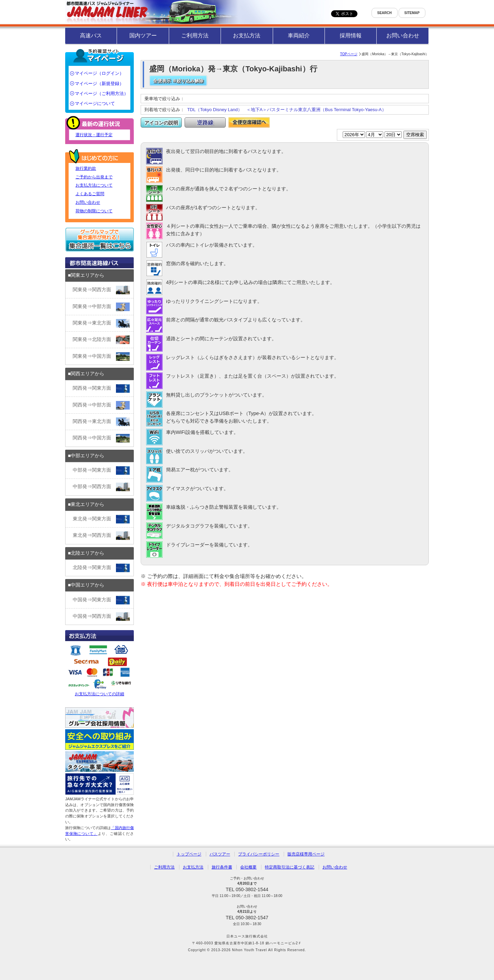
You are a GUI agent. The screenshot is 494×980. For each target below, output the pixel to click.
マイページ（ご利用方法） (102, 93)
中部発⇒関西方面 (101, 487)
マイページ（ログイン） (99, 73)
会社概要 (248, 867)
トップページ (189, 854)
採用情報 (351, 36)
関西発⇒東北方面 (101, 422)
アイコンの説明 (161, 123)
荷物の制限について (94, 211)
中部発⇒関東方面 (101, 470)
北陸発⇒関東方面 (101, 568)
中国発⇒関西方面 (101, 617)
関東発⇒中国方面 (101, 357)
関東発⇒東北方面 (101, 323)
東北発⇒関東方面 (101, 519)
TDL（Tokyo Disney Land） (215, 110)
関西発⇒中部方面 (101, 405)
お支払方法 (247, 36)
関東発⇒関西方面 (101, 290)
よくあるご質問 (90, 194)
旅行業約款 (86, 168)
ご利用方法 (195, 36)
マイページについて (95, 103)
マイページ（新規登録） (99, 84)
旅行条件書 (222, 867)
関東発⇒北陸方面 (101, 340)
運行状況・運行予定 (94, 135)
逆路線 (205, 123)
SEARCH (385, 13)
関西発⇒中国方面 (101, 438)
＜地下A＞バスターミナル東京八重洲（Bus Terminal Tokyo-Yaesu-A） (316, 110)
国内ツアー (143, 36)
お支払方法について (94, 185)
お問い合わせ (403, 36)
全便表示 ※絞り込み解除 (178, 81)
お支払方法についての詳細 (99, 670)
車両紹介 (299, 36)
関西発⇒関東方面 (101, 388)
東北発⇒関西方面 (101, 536)
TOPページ (349, 54)
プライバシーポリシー (259, 854)
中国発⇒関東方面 (101, 600)
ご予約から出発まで (94, 177)
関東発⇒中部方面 (101, 307)
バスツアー (220, 854)
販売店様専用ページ (306, 854)
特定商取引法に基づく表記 (290, 867)
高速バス (91, 36)
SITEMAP (412, 13)
